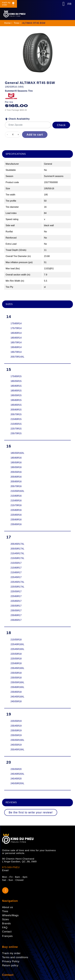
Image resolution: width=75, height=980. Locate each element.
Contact (8, 975)
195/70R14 (16, 352)
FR (70, 4)
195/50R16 (16, 463)
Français (7, 936)
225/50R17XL (17, 587)
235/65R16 (16, 524)
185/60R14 (16, 333)
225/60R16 (16, 510)
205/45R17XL (17, 544)
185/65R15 (16, 391)
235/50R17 (16, 606)
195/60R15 (16, 400)
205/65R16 (16, 482)
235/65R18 (16, 692)
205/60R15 (16, 410)
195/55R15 (16, 395)
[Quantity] (13, 135)
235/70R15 (16, 433)
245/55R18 (16, 701)
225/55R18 (16, 659)
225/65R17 (16, 601)
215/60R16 (16, 496)
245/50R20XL (17, 783)
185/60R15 (16, 386)
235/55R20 (16, 769)
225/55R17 (16, 591)
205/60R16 (16, 477)
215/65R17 (16, 572)
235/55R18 (16, 678)
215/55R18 (16, 640)
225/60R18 (16, 663)
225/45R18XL (17, 649)
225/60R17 (16, 596)
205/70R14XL (17, 357)
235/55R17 (16, 611)
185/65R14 (16, 338)
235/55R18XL (17, 682)
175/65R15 (16, 376)
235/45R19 (16, 726)
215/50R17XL (17, 558)
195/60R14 (16, 347)
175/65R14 (16, 323)
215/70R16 (16, 505)
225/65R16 (16, 515)
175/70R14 (16, 328)
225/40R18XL (17, 644)
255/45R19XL (17, 750)
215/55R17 (16, 563)
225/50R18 (16, 654)
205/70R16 (16, 486)
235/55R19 (16, 735)
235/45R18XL (17, 668)
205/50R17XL (17, 549)
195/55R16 (16, 467)
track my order (6, 4)
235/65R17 (16, 620)
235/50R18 (16, 673)
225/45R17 (16, 577)
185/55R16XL (17, 453)
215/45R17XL (17, 553)
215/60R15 (16, 419)
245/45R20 (16, 779)
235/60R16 (16, 520)
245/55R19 (16, 745)
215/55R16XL (17, 491)
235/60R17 (16, 615)
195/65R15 (16, 405)
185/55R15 (16, 381)
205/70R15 (16, 414)
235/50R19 (16, 731)
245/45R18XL (17, 697)
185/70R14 (16, 342)
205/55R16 (16, 472)
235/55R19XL (17, 740)
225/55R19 (16, 721)
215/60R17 (16, 568)
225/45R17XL (17, 582)
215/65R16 (16, 501)
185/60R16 (16, 458)
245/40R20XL (17, 774)
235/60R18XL (17, 687)
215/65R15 (16, 424)
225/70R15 (16, 429)
